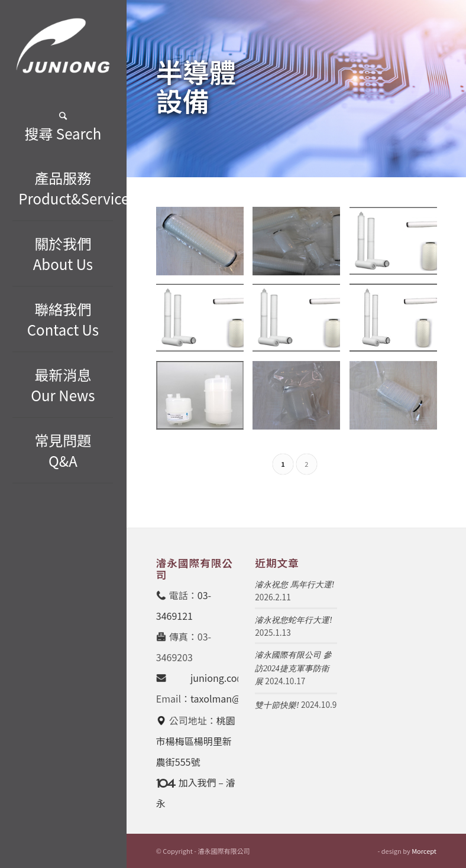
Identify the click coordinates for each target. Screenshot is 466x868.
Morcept (424, 851)
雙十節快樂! (277, 705)
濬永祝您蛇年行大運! (294, 620)
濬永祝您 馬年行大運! (295, 585)
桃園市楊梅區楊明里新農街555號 (196, 741)
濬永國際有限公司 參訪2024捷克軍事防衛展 (293, 668)
